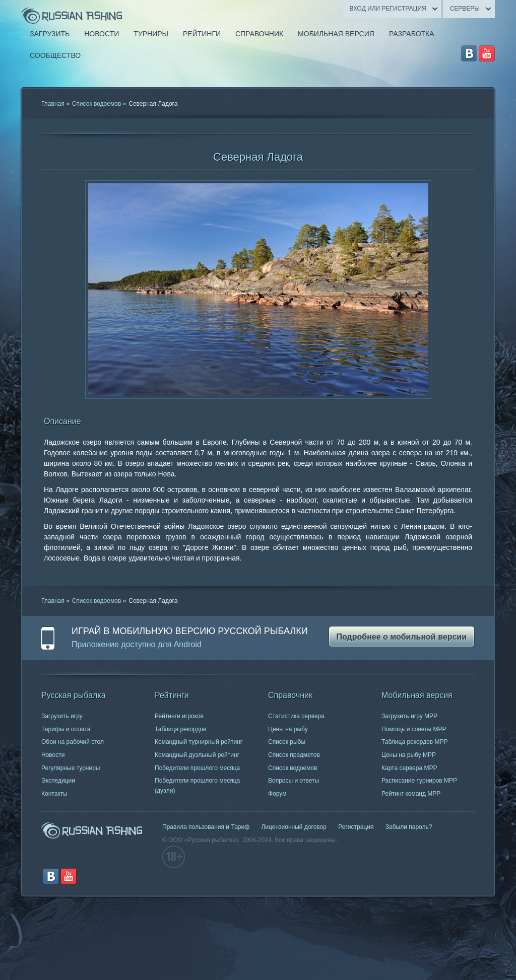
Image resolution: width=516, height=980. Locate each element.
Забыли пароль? (409, 827)
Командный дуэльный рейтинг (197, 755)
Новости (53, 755)
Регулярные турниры (71, 768)
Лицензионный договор (294, 827)
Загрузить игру (62, 716)
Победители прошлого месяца (197, 768)
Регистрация (356, 827)
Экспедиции (58, 781)
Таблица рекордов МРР (415, 742)
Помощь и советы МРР (414, 729)
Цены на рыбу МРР (409, 755)
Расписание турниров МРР (419, 781)
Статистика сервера (296, 716)
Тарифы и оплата (66, 729)
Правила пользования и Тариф (206, 827)
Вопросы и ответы (294, 781)
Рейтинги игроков (179, 716)
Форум (277, 794)
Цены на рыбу (288, 729)
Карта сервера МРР (409, 768)
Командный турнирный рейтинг (199, 742)
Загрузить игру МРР (409, 716)
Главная (53, 104)
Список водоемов (97, 104)
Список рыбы (287, 742)
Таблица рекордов (180, 729)
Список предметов (294, 755)
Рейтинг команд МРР (411, 794)
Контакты (54, 794)
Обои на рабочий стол (73, 742)
